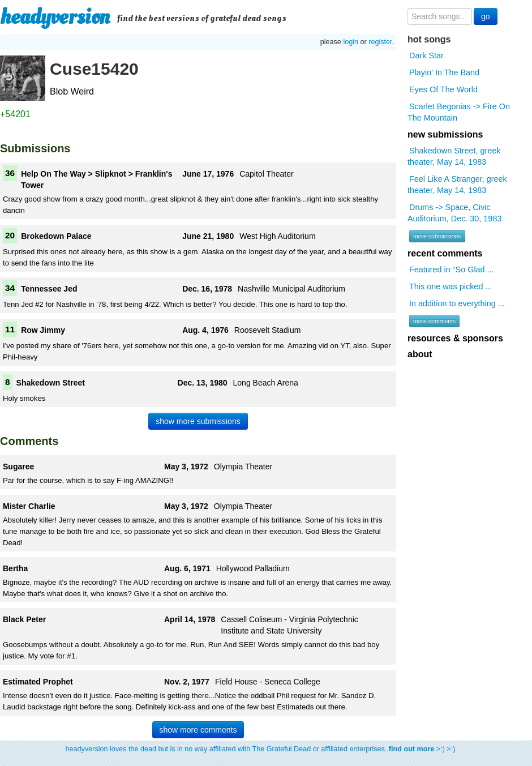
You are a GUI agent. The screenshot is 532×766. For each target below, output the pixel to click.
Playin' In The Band (444, 72)
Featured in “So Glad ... (452, 269)
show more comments (198, 730)
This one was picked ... (451, 286)
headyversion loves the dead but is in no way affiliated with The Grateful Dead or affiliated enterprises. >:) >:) (261, 749)
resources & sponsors (455, 338)
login (351, 42)
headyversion (55, 17)
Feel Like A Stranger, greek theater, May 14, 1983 (457, 185)
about (420, 354)
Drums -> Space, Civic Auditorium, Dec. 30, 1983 (454, 213)
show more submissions (198, 421)
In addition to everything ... (457, 303)
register (380, 42)
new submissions (445, 134)
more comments (434, 321)
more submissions (437, 236)
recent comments (445, 253)
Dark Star (426, 55)
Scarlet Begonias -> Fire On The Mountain (459, 112)
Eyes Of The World (443, 89)
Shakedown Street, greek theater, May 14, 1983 (454, 156)
